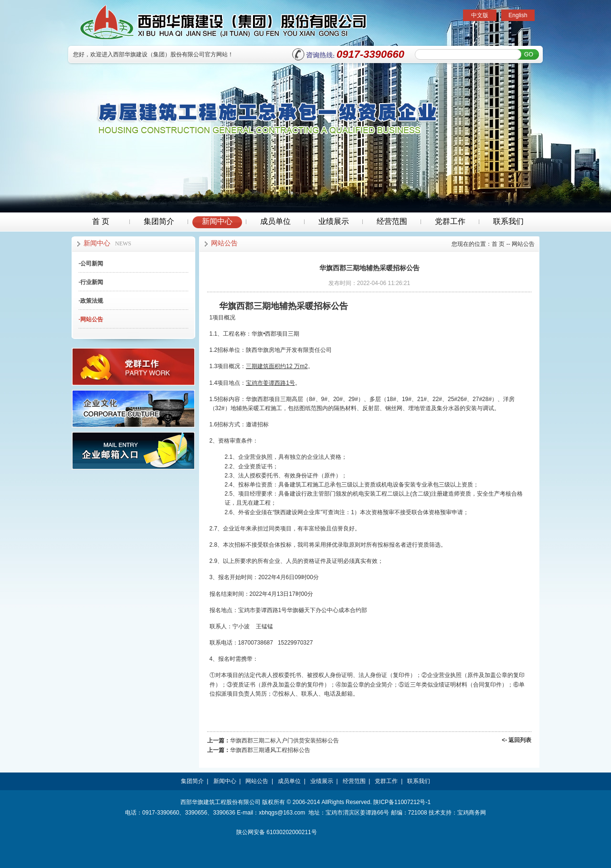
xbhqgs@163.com (282, 813)
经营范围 (392, 221)
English (518, 15)
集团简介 (159, 221)
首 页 (101, 221)
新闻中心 (217, 221)
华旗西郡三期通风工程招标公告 (270, 750)
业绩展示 (334, 221)
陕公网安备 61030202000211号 (277, 832)
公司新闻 (91, 264)
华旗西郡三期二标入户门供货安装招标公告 (284, 741)
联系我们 (508, 221)
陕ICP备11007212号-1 (402, 802)
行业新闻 (91, 282)
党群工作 (450, 221)
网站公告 (91, 319)
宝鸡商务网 (472, 813)
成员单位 (275, 221)
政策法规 (91, 301)
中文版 (480, 15)
